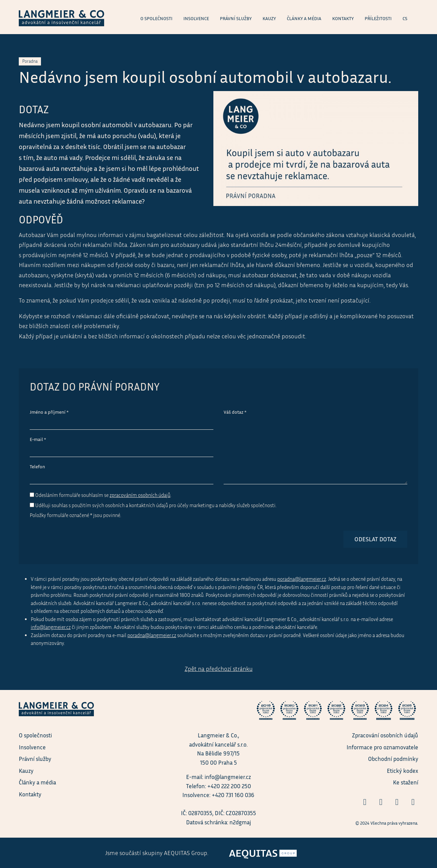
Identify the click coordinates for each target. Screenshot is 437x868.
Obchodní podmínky (393, 759)
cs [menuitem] (405, 18)
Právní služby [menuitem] (236, 18)
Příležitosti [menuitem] (378, 18)
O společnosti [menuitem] (156, 18)
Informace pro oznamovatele (382, 747)
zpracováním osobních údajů (140, 495)
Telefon (37, 467)
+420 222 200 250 (229, 786)
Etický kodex (403, 771)
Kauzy (26, 771)
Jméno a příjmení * (49, 412)
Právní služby (35, 759)
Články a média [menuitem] (304, 18)
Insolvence (32, 747)
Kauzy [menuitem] (269, 18)
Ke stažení (406, 782)
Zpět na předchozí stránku (219, 669)
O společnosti (35, 735)
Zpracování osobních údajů (385, 735)
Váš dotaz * (235, 412)
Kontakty (30, 794)
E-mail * (38, 439)
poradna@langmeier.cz (302, 579)
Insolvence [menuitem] (196, 18)
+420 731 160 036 (233, 795)
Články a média (37, 782)
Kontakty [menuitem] (343, 18)
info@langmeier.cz (51, 627)
